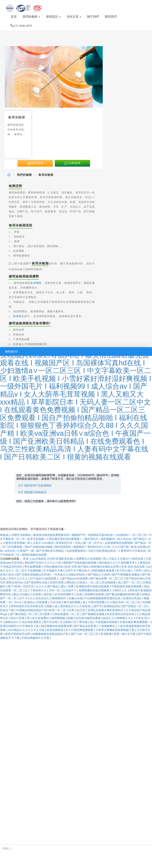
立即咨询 (72, 163)
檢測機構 (36, 283)
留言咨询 (35, 163)
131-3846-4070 (21, 26)
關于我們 (93, 17)
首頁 (14, 17)
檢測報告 (19, 316)
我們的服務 (31, 17)
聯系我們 (111, 17)
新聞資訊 (53, 17)
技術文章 (74, 17)
